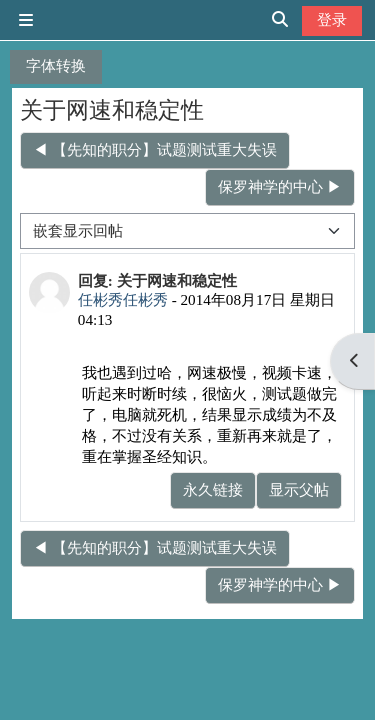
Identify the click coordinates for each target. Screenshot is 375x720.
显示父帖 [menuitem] (299, 489)
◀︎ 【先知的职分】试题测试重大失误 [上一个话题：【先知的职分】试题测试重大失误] (155, 149)
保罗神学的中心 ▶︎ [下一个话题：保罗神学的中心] (280, 186)
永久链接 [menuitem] (213, 489)
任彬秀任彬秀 (123, 299)
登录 (332, 19)
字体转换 (56, 65)
